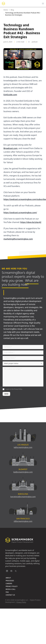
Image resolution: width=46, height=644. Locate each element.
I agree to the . (14, 389)
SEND (6, 394)
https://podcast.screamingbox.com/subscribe (25, 199)
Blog (12, 10)
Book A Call (11, 589)
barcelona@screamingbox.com (23, 497)
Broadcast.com (10, 148)
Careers (9, 583)
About (8, 578)
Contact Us (10, 595)
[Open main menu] (43, 4)
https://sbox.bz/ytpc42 (31, 222)
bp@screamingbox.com (23, 472)
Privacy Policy (18, 389)
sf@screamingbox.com (23, 521)
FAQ (7, 592)
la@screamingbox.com (23, 447)
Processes (10, 581)
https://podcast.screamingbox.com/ (20, 213)
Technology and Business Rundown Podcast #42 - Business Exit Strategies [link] (23, 14)
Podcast (35, 42)
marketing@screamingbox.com (18, 239)
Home (6, 10)
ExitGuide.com (10, 95)
